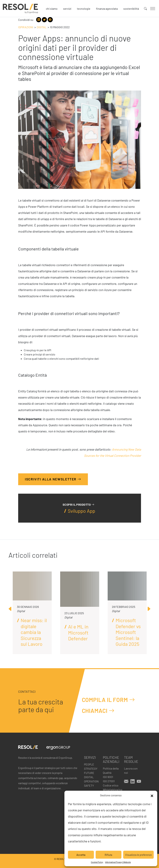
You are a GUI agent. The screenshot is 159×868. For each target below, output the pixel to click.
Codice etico (111, 785)
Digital (42, 27)
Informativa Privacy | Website (118, 862)
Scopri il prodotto (78, 505)
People (89, 764)
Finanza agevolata (107, 9)
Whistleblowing (111, 790)
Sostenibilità (131, 9)
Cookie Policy (97, 862)
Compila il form (108, 700)
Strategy (91, 769)
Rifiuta (108, 855)
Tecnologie (84, 9)
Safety (89, 785)
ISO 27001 (109, 781)
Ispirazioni (26, 27)
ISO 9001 (108, 777)
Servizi (67, 9)
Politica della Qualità (111, 770)
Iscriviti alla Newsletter (53, 479)
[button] (152, 795)
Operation (91, 781)
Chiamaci (98, 710)
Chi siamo (52, 9)
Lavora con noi (131, 770)
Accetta (81, 855)
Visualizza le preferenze (138, 855)
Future (89, 773)
